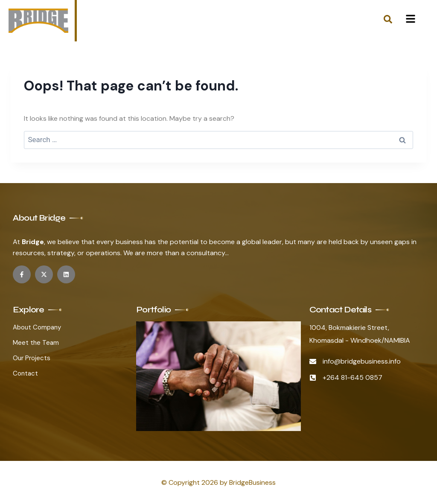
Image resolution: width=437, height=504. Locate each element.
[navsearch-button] (388, 21)
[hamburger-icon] (410, 21)
